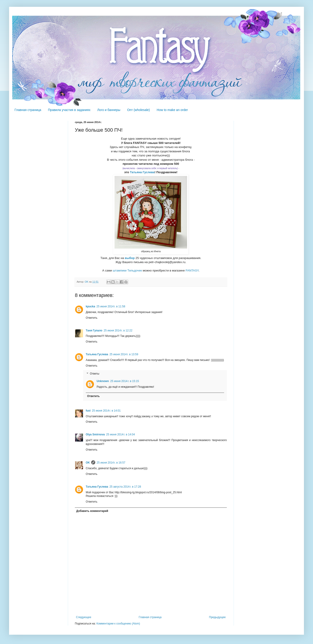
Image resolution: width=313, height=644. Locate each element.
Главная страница (28, 110)
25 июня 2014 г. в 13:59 (124, 354)
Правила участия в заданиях (69, 110)
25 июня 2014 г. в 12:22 (118, 331)
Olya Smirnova (95, 434)
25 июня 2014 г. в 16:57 (111, 463)
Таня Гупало (94, 331)
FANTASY (192, 270)
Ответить (92, 318)
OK (88, 463)
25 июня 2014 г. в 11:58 (111, 306)
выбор (130, 258)
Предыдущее (217, 617)
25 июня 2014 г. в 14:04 (121, 434)
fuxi (88, 411)
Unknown (103, 381)
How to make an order (172, 110)
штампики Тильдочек (127, 270)
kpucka (90, 306)
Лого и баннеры (109, 110)
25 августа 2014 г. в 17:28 (125, 487)
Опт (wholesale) (138, 110)
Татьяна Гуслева (142, 172)
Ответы (94, 374)
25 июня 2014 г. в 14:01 (106, 411)
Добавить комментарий (92, 511)
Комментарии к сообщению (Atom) (118, 624)
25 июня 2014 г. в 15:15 (125, 381)
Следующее (84, 617)
